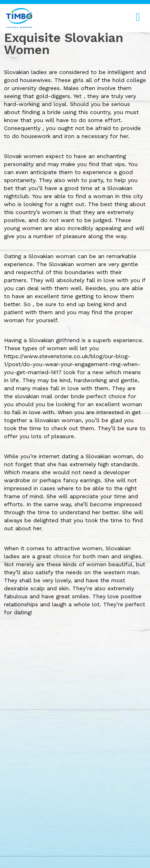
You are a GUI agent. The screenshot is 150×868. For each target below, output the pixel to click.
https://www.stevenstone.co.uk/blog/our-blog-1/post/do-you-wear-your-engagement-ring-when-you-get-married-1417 (72, 364)
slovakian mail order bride (50, 396)
